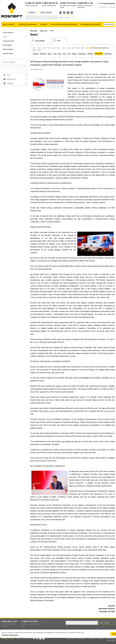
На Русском (102, 7)
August (74, 54)
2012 (39, 48)
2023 (34, 50)
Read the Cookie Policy (10, 635)
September (82, 54)
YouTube (64, 13)
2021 (83, 48)
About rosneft (9, 25)
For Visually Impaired (107, 4)
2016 (59, 48)
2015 (54, 48)
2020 (78, 48)
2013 (44, 48)
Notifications (11, 79)
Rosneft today (8, 54)
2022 (88, 48)
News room (109, 25)
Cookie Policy (111, 641)
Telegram (68, 13)
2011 (34, 48)
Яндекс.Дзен (72, 13)
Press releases (8, 33)
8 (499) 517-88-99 (33, 3)
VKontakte (34, 638)
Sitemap (112, 7)
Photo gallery (7, 45)
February (43, 54)
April (55, 54)
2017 (63, 48)
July (69, 54)
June (64, 54)
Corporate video (9, 41)
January (36, 54)
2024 (39, 50)
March (50, 54)
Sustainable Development (90, 25)
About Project (111, 638)
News (5, 37)
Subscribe (101, 638)
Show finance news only (101, 48)
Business (44, 25)
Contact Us (32, 12)
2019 (73, 48)
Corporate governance (28, 25)
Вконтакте (60, 13)
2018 (68, 48)
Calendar (10, 83)
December (108, 54)
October (90, 54)
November (99, 54)
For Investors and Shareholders (64, 25)
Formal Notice (81, 638)
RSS (8, 75)
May (60, 54)
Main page (34, 31)
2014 (49, 48)
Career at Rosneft (46, 12)
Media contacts (8, 49)
